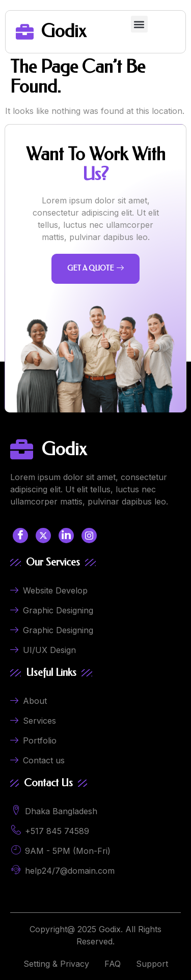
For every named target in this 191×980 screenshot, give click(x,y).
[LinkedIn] (66, 536)
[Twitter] (43, 536)
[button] (139, 24)
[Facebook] (20, 536)
